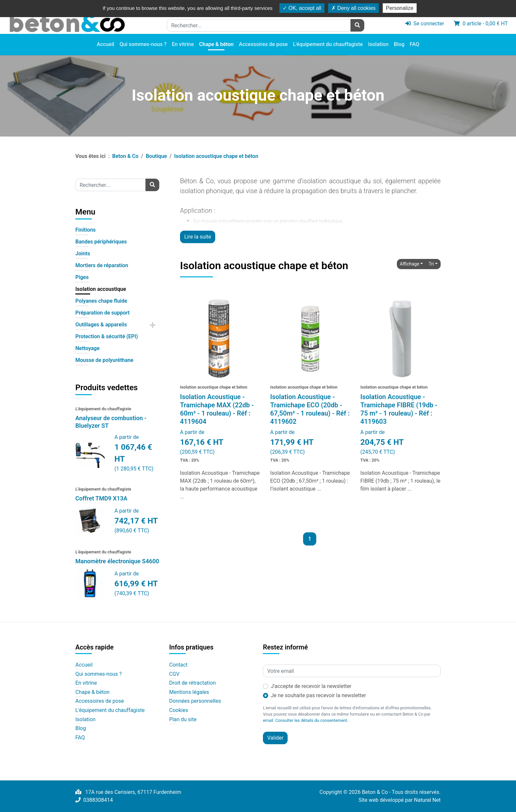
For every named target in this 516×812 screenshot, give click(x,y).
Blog (399, 44)
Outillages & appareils (101, 325)
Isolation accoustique (101, 289)
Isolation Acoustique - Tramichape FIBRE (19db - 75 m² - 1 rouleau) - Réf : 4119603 (399, 409)
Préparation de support (103, 313)
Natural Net (427, 800)
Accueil (105, 44)
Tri (431, 264)
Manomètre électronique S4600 (117, 561)
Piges (82, 277)
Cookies (179, 710)
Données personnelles (195, 701)
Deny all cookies (353, 8)
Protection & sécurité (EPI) (107, 336)
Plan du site (183, 720)
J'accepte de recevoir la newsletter (311, 686)
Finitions (86, 230)
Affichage (410, 264)
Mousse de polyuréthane (104, 360)
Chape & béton (216, 44)
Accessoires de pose (263, 44)
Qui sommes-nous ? (143, 44)
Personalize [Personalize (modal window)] (400, 8)
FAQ (414, 44)
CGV (174, 674)
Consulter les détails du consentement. (312, 720)
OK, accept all (302, 8)
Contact (178, 665)
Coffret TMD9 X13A (101, 498)
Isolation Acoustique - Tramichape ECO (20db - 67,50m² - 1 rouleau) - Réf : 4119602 (310, 409)
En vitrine (183, 44)
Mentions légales (189, 692)
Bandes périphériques (101, 242)
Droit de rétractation (193, 683)
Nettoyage (88, 348)
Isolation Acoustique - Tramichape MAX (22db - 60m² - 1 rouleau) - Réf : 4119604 (217, 409)
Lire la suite (198, 237)
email (268, 720)
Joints (83, 254)
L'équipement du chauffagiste (328, 44)
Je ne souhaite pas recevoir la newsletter (318, 695)
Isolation (378, 44)
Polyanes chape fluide (101, 301)
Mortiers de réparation (102, 265)
